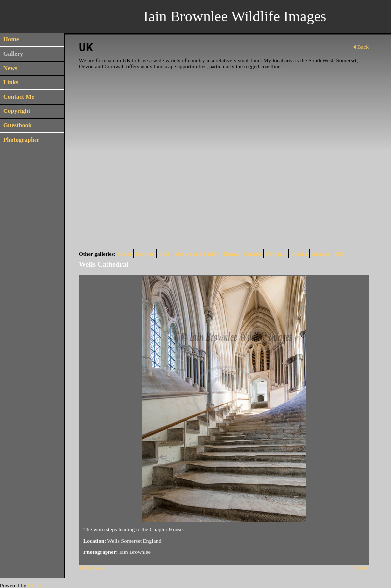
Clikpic (36, 585)
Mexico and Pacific (196, 254)
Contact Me (19, 97)
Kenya (231, 254)
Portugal (276, 254)
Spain (124, 254)
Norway (145, 254)
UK (339, 254)
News (10, 68)
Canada (252, 254)
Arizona (321, 254)
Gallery (13, 54)
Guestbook (18, 125)
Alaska (299, 254)
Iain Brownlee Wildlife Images (235, 16)
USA (164, 254)
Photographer (21, 140)
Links (11, 82)
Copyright (17, 111)
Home (11, 39)
